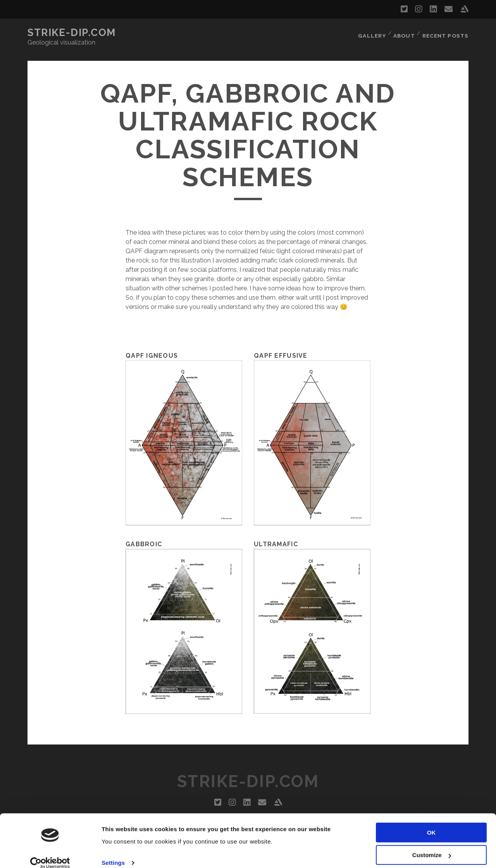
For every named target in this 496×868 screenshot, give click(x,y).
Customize (432, 845)
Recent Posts (446, 33)
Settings (113, 853)
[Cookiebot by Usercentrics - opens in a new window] (50, 853)
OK (431, 823)
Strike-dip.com (72, 33)
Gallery (372, 33)
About (405, 33)
